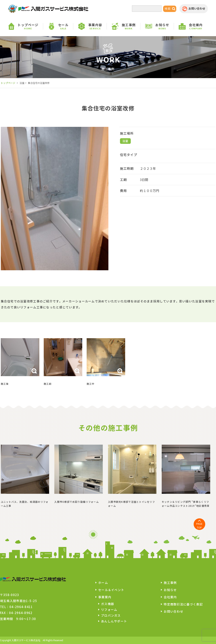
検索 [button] (168, 9)
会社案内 (170, 597)
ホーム (103, 583)
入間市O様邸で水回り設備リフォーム (77, 502)
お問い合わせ (173, 611)
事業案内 (105, 597)
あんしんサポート (114, 621)
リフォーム (109, 610)
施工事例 (170, 583)
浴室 (125, 141)
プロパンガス (111, 615)
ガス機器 (108, 604)
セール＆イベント (111, 590)
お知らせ (170, 590)
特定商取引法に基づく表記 (183, 604)
